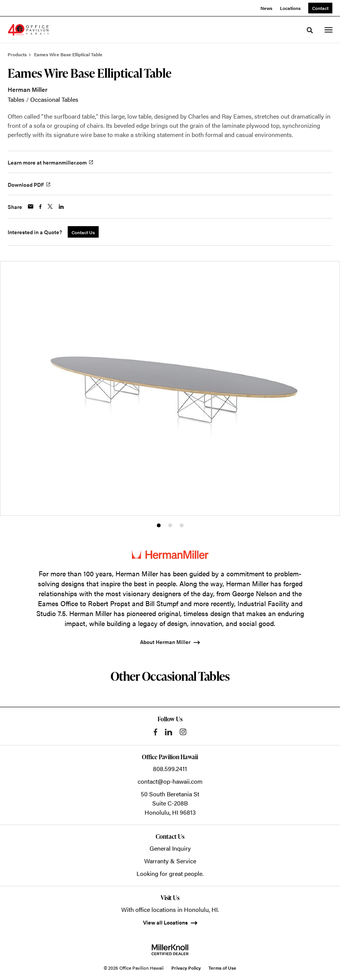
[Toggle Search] (310, 30)
